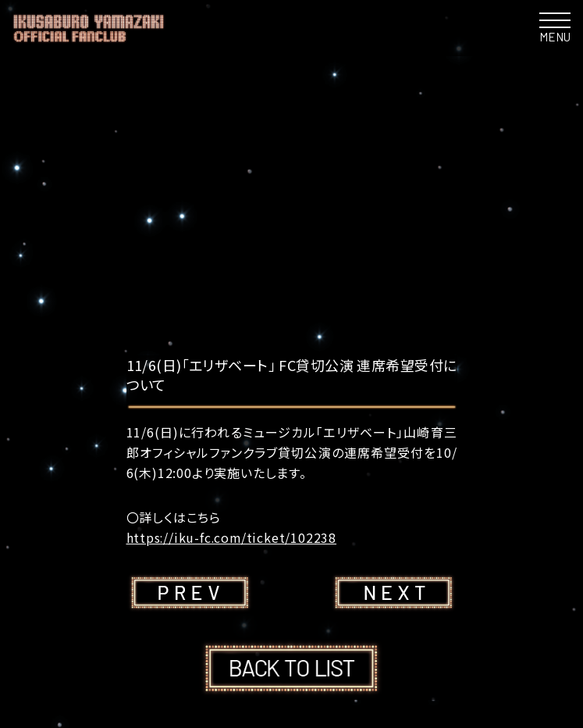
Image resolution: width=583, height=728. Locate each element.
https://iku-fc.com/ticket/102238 (233, 537)
